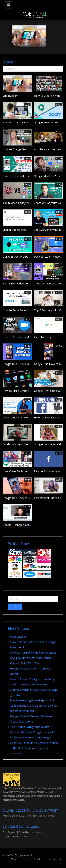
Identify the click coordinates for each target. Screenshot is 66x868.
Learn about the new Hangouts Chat (25, 417)
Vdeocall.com (21, 44)
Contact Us (55, 859)
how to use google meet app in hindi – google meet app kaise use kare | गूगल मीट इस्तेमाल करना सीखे (33, 706)
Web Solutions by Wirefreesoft (19, 816)
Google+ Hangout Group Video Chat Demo (29, 525)
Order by (33, 69)
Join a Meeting (43, 337)
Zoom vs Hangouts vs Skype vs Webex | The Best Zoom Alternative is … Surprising (34, 748)
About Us (38, 859)
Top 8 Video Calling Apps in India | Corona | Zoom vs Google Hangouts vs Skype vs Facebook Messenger (32, 732)
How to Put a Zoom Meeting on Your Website (30, 310)
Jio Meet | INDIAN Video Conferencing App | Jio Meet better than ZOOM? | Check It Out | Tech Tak (33, 658)
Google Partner (46, 816)
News (14, 859)
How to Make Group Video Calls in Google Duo (31, 391)
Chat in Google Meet (15, 230)
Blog (25, 859)
